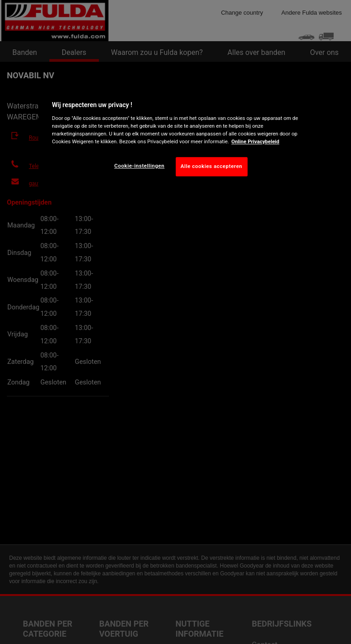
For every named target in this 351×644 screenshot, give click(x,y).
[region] (176, 136)
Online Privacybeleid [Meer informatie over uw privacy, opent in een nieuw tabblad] (256, 141)
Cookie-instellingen (140, 166)
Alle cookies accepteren (212, 166)
